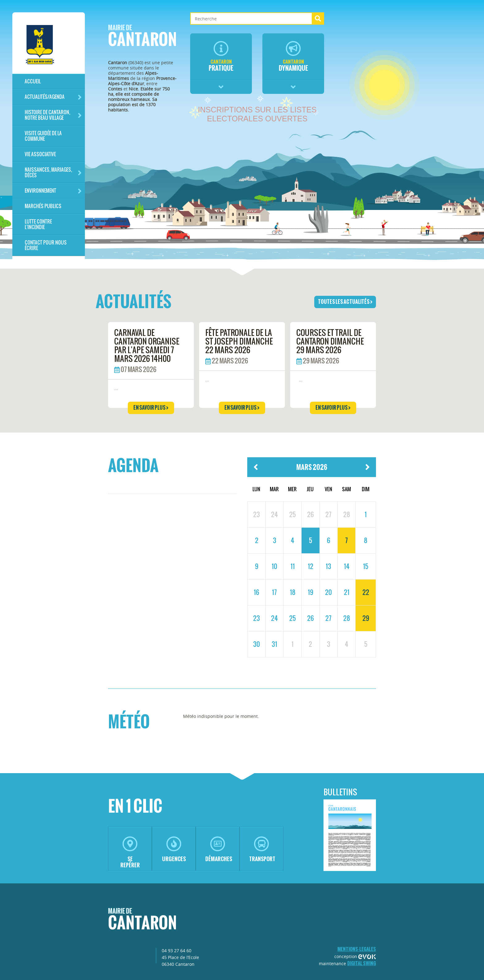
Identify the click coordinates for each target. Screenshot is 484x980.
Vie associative (40, 154)
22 (366, 592)
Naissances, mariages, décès (53, 172)
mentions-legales (357, 949)
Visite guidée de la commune (43, 136)
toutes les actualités (345, 302)
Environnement (53, 191)
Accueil (33, 81)
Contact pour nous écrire (46, 245)
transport (262, 850)
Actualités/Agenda (53, 97)
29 (366, 618)
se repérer (130, 853)
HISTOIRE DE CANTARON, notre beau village (53, 115)
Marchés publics (43, 206)
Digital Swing (362, 963)
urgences (174, 850)
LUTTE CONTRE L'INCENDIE (38, 224)
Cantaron (142, 38)
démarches (219, 850)
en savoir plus (151, 408)
